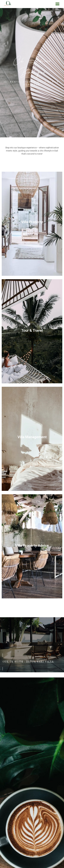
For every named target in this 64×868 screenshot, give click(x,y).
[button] (58, 4)
